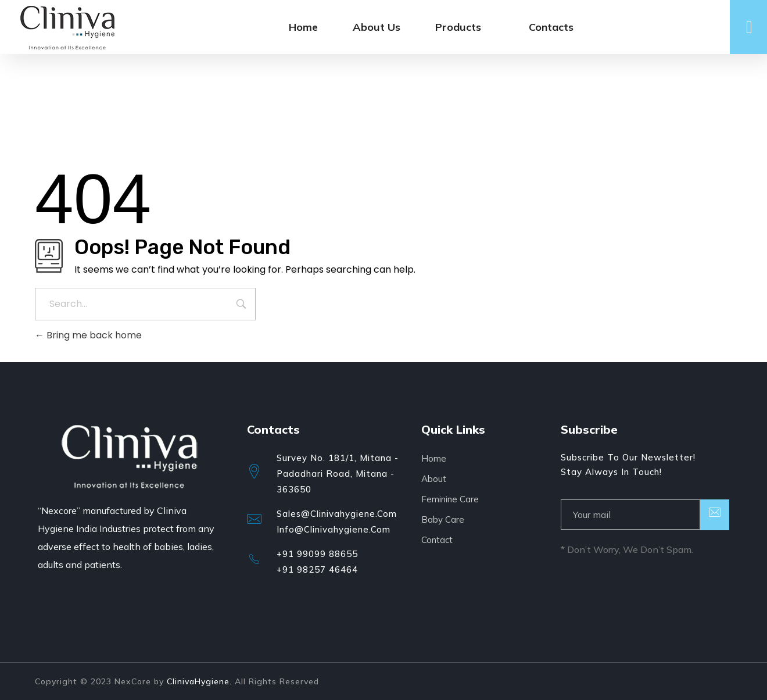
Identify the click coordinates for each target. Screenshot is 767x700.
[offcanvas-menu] (749, 27)
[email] (630, 515)
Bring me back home (88, 335)
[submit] (715, 515)
